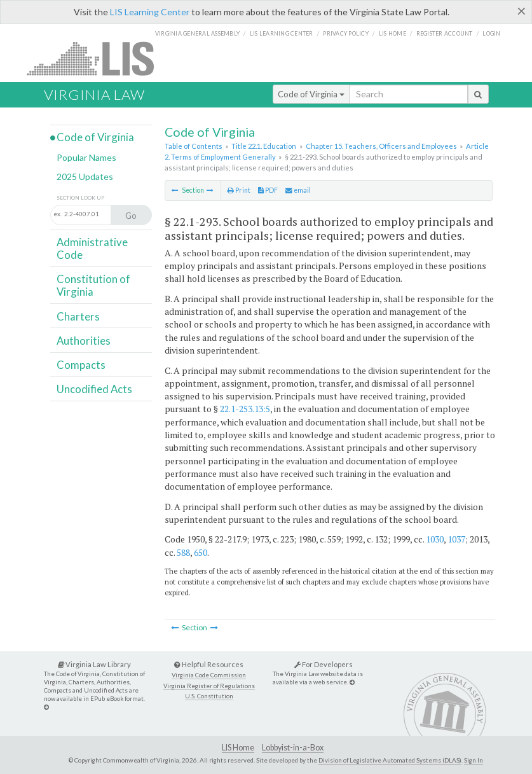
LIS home (392, 33)
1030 (435, 539)
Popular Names (86, 157)
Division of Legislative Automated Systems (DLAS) (390, 760)
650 (201, 552)
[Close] (522, 11)
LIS (98, 58)
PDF (268, 190)
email (298, 190)
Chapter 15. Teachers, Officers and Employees (381, 146)
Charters (78, 316)
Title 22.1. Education (264, 146)
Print (239, 190)
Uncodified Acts (94, 389)
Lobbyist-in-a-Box (293, 748)
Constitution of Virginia (93, 285)
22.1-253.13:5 (245, 409)
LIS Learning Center (150, 12)
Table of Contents (194, 146)
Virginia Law (94, 94)
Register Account (445, 33)
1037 (456, 539)
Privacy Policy (346, 33)
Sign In (474, 760)
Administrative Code (92, 248)
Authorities (84, 341)
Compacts (81, 365)
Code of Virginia (311, 94)
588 (183, 552)
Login (491, 33)
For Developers (324, 664)
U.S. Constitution (209, 696)
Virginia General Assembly (197, 33)
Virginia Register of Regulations (209, 686)
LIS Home (238, 748)
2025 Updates (85, 176)
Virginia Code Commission (209, 675)
